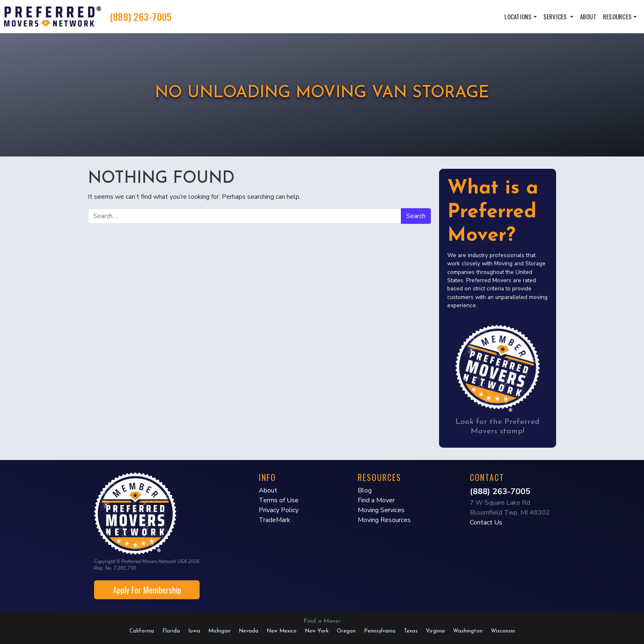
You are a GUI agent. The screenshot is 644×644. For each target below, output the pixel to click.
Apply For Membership (147, 590)
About (588, 16)
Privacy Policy (279, 510)
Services (556, 16)
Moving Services (381, 510)
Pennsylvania (380, 631)
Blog (365, 490)
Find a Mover (376, 500)
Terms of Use (279, 500)
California (142, 631)
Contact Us (486, 522)
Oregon (346, 631)
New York (317, 631)
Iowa (194, 631)
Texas (411, 631)
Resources (617, 16)
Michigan (219, 631)
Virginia (435, 631)
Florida (171, 631)
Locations (518, 16)
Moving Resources (384, 520)
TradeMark (275, 520)
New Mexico (282, 631)
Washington (468, 631)
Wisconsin (503, 631)
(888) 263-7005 (141, 16)
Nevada (248, 631)
